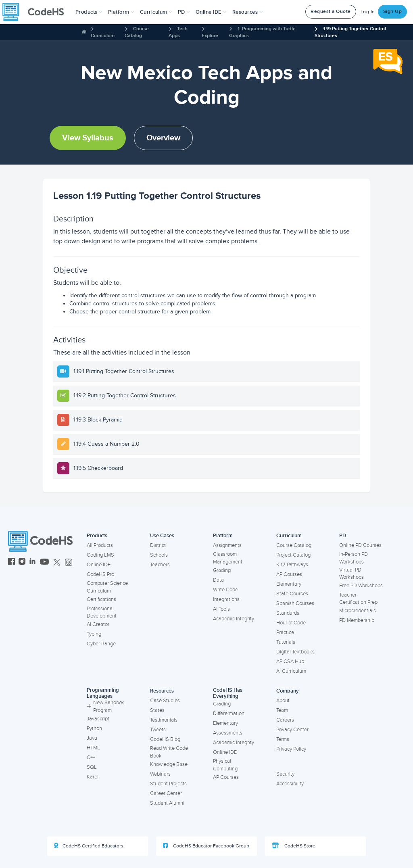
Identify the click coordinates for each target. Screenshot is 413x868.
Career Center (166, 793)
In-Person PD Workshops (354, 558)
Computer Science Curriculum (107, 587)
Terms (283, 739)
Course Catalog (294, 545)
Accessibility (290, 784)
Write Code (225, 590)
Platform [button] (121, 12)
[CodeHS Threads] (69, 562)
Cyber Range (101, 644)
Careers (285, 720)
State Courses (292, 594)
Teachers (160, 565)
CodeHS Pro (100, 574)
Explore (210, 36)
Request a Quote (331, 11)
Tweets (158, 730)
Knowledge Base (169, 764)
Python (94, 728)
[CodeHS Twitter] (57, 562)
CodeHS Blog (165, 739)
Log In (368, 12)
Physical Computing (225, 765)
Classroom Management (228, 558)
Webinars (160, 774)
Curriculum (103, 36)
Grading (222, 570)
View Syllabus (88, 138)
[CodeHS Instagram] (22, 562)
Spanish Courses (295, 603)
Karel (93, 777)
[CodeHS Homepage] (36, 12)
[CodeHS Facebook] (11, 562)
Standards (288, 613)
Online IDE (99, 565)
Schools (159, 555)
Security (285, 774)
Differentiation (229, 714)
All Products (100, 545)
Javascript (98, 719)
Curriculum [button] (156, 12)
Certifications (101, 599)
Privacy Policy (291, 749)
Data (218, 580)
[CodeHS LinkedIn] (32, 562)
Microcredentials (358, 611)
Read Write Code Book (169, 752)
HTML (93, 748)
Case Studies (165, 701)
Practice (285, 632)
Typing (94, 634)
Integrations (226, 599)
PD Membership (357, 620)
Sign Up (393, 11)
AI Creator (98, 624)
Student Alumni (167, 803)
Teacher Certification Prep (358, 599)
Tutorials (286, 642)
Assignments (227, 545)
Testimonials (164, 720)
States (157, 710)
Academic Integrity (234, 619)
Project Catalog (293, 555)
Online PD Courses (360, 545)
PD (343, 536)
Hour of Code (291, 623)
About (283, 701)
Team (282, 710)
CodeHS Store (294, 846)
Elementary (289, 584)
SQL (92, 767)
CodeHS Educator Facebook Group (206, 846)
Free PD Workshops (361, 586)
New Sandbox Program (105, 706)
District (158, 545)
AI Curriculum (291, 671)
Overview (163, 138)
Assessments (228, 733)
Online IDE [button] (211, 12)
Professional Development (102, 612)
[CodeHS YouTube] (45, 562)
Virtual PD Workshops (351, 574)
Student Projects (168, 784)
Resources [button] (248, 12)
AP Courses (289, 574)
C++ (91, 757)
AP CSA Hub (290, 661)
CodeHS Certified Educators (89, 846)
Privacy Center (292, 730)
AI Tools (221, 609)
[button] (89, 12)
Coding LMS (100, 555)
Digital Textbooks (295, 652)
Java (92, 738)
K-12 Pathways (292, 565)
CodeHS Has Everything (228, 693)
